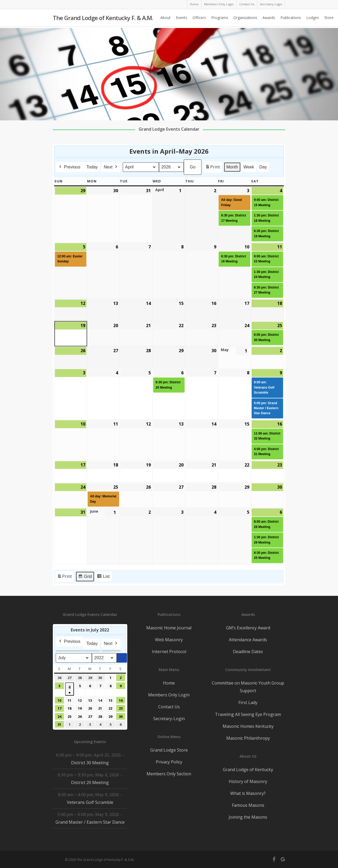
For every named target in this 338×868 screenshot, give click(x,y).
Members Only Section (169, 774)
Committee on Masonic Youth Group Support (248, 687)
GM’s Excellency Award (248, 628)
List (103, 577)
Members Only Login (169, 695)
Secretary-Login (169, 719)
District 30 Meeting (90, 763)
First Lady (248, 702)
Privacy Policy (169, 762)
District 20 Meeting (90, 782)
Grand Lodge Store (169, 750)
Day (263, 167)
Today (92, 167)
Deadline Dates (248, 652)
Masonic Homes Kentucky (248, 726)
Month (232, 167)
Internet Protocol (169, 652)
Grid (85, 577)
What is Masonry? (248, 793)
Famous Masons (248, 805)
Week (249, 167)
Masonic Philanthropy (248, 738)
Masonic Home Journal (169, 628)
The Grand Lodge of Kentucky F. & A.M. (103, 19)
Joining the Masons (248, 817)
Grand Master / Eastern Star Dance (90, 822)
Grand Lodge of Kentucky (248, 770)
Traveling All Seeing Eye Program (248, 714)
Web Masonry (169, 640)
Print (213, 168)
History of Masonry (248, 781)
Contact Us (169, 707)
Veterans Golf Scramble (90, 802)
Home (169, 683)
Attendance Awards (248, 640)
